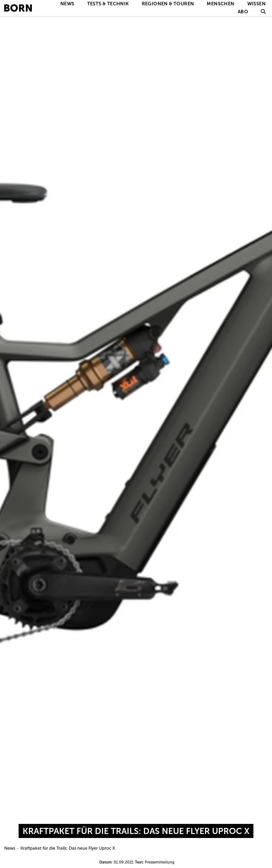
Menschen (220, 4)
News (67, 4)
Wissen (256, 4)
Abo (243, 12)
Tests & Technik (108, 4)
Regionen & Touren (168, 4)
